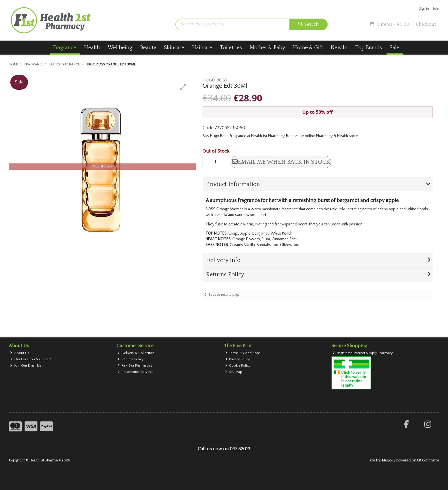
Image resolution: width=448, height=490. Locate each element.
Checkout (426, 24)
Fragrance (65, 48)
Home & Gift (308, 48)
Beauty (148, 48)
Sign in (424, 9)
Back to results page (224, 295)
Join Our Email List (26, 366)
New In (339, 48)
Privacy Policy (238, 359)
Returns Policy (130, 359)
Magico (387, 460)
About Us (20, 353)
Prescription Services (135, 372)
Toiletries (231, 48)
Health (92, 48)
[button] (183, 87)
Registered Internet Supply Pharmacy (363, 353)
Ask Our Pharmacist (135, 366)
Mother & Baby (267, 48)
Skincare (174, 48)
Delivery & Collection (136, 353)
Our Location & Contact (31, 359)
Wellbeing (120, 48)
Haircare (202, 48)
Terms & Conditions (243, 353)
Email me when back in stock (281, 162)
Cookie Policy (238, 366)
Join (436, 9)
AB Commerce (428, 460)
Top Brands (369, 48)
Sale (395, 48)
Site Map (234, 372)
